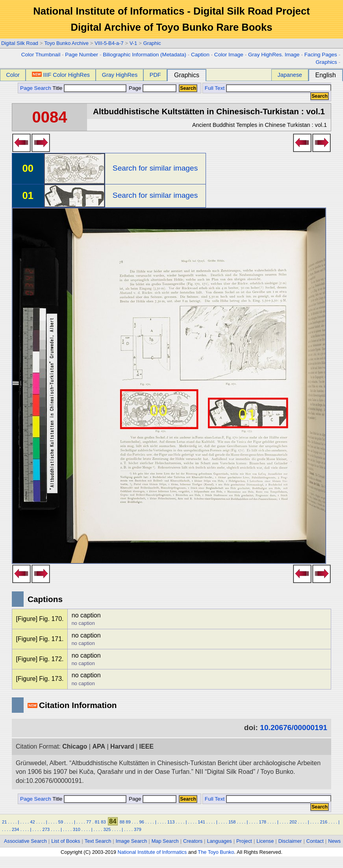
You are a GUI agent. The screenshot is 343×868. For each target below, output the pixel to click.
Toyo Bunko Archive (66, 43)
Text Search (98, 841)
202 (293, 822)
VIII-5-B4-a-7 (109, 43)
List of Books (66, 841)
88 (122, 822)
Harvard (122, 746)
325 (107, 829)
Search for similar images (155, 168)
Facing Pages (321, 55)
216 (324, 822)
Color (13, 75)
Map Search (165, 841)
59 (61, 822)
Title (89, 88)
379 (138, 829)
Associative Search (25, 841)
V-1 (133, 43)
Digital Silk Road (20, 43)
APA (99, 746)
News (334, 841)
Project (244, 841)
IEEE (146, 746)
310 (77, 829)
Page (152, 88)
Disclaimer (290, 841)
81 (97, 822)
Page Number (82, 55)
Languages (219, 841)
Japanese (290, 75)
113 (171, 822)
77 (89, 822)
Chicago (75, 746)
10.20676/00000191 (294, 728)
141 (201, 822)
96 (141, 822)
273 (46, 829)
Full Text (215, 88)
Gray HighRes (120, 75)
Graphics (326, 62)
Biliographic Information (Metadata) (145, 55)
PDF (155, 75)
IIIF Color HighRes (61, 75)
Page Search (36, 88)
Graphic (152, 43)
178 (262, 822)
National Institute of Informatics (152, 852)
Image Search (132, 841)
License (265, 841)
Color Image (229, 55)
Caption (200, 55)
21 (4, 822)
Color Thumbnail (41, 55)
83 (103, 822)
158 (232, 822)
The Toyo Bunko (216, 852)
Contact (315, 841)
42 (32, 822)
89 (128, 822)
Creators (193, 841)
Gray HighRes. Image (274, 55)
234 (16, 829)
